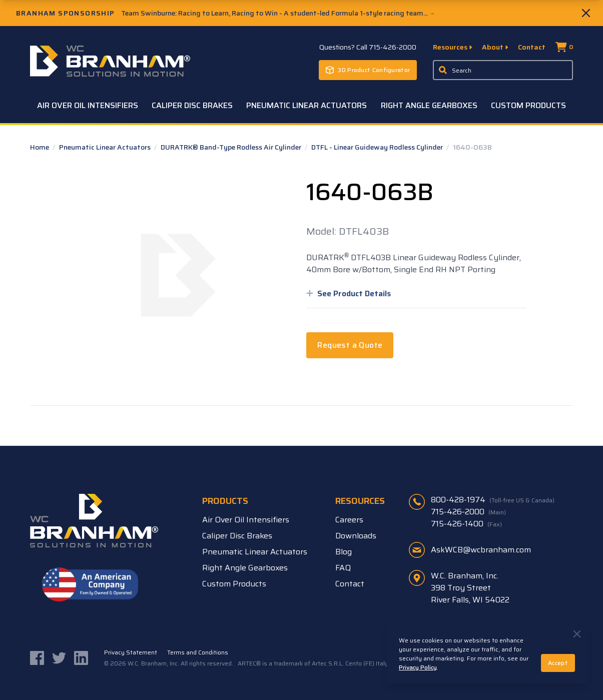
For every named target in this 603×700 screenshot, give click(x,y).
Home (40, 147)
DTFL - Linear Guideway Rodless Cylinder (378, 147)
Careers (349, 520)
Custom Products (528, 105)
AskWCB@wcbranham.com (481, 550)
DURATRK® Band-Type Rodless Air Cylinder (232, 147)
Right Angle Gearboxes (429, 105)
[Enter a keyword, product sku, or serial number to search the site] (503, 70)
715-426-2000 (468, 512)
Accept (558, 663)
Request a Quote (350, 345)
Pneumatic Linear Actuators (307, 105)
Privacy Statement (131, 652)
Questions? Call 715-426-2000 (368, 47)
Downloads (356, 536)
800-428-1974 (493, 500)
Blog (344, 552)
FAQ (343, 568)
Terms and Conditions (198, 652)
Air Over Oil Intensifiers (88, 105)
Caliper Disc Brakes (192, 105)
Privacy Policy (418, 667)
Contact (532, 47)
